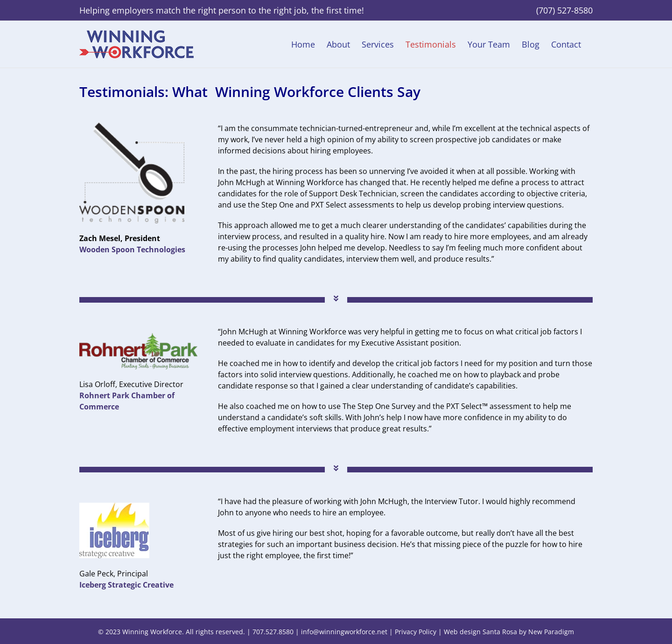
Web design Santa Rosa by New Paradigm (509, 632)
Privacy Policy (416, 632)
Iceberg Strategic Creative (126, 585)
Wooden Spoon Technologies (132, 249)
